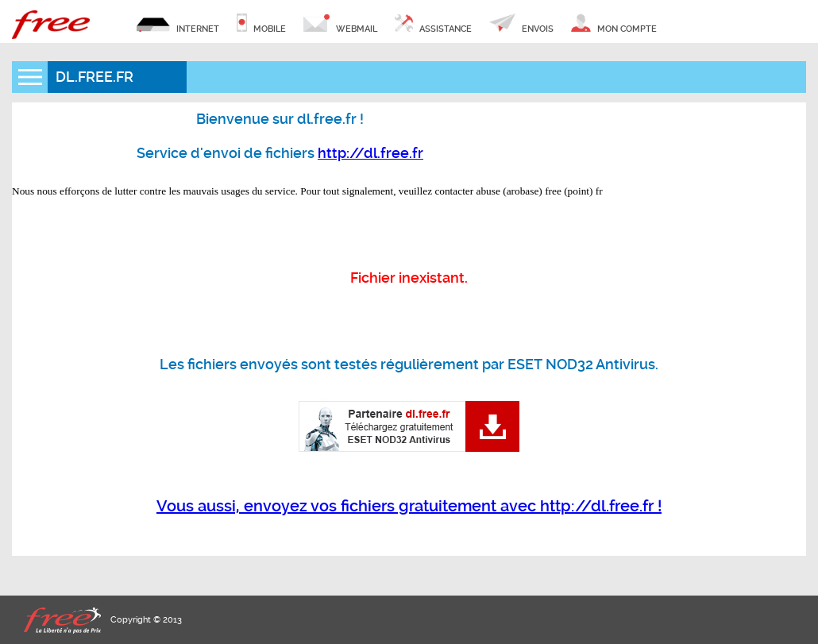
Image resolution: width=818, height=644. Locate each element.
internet (178, 24)
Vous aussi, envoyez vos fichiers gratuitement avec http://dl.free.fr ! (409, 506)
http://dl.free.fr (370, 153)
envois (521, 24)
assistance (433, 24)
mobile (261, 24)
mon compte (613, 24)
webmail (340, 24)
